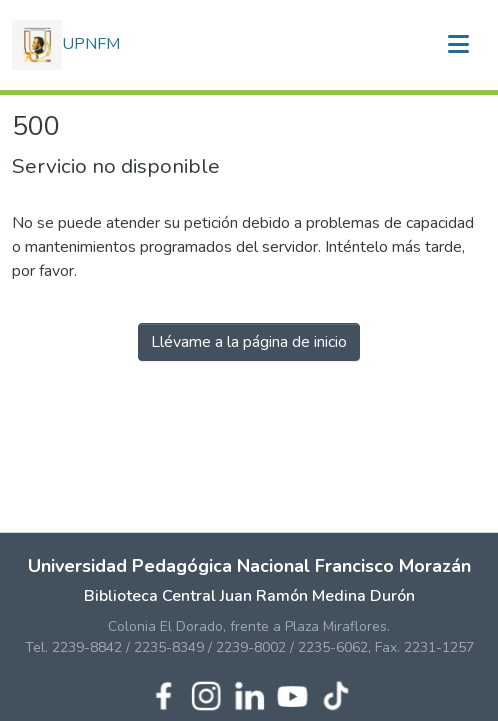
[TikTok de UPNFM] (335, 694)
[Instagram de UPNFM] (206, 694)
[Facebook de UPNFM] (163, 694)
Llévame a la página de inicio (249, 342)
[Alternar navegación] (458, 45)
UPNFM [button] (66, 45)
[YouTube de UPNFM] (292, 694)
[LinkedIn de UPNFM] (249, 694)
